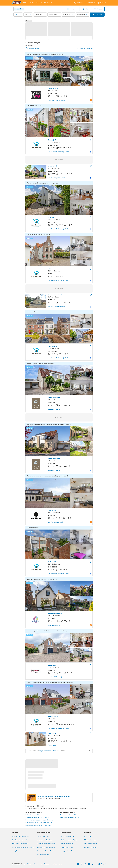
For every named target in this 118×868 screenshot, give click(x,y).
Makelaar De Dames (54, 625)
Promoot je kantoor (67, 844)
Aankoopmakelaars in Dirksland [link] (70, 815)
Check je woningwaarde (20, 840)
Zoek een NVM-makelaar (20, 844)
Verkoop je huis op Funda (20, 836)
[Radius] (75, 9)
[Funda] (17, 3)
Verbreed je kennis (67, 847)
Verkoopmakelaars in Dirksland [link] (70, 817)
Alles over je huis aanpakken (46, 847)
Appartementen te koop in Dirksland (37, 817)
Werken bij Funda (90, 840)
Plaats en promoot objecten (69, 840)
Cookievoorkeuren (57, 864)
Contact (87, 851)
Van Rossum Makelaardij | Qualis (58, 152)
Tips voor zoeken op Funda (45, 851)
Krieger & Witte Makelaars (56, 100)
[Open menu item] (25, 3)
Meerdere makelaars (56, 409)
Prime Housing (53, 745)
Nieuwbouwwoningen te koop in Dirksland (39, 820)
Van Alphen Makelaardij (56, 522)
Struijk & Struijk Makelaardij (57, 178)
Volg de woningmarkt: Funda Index (23, 847)
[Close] (22, 9)
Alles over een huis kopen (45, 840)
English (102, 864)
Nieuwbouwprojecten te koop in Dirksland (39, 823)
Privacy (29, 864)
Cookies (47, 864)
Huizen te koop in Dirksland (34, 815)
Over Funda (88, 836)
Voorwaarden (38, 864)
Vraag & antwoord (18, 851)
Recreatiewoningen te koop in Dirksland (38, 825)
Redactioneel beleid (91, 847)
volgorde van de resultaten (48, 751)
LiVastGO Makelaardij (55, 677)
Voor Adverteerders (91, 844)
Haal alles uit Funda (43, 855)
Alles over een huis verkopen (46, 844)
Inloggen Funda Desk (67, 851)
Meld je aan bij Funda (67, 836)
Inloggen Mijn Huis (43, 836)
